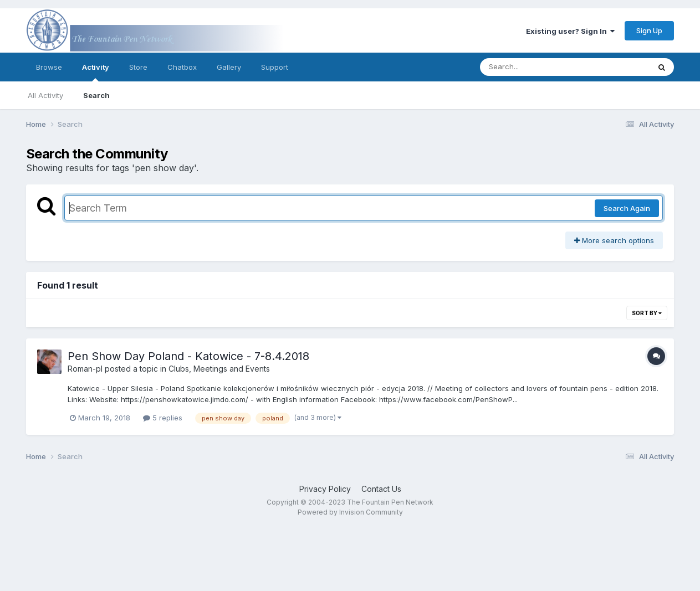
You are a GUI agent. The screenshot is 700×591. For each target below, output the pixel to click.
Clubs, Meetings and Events (219, 369)
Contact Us (381, 489)
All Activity (45, 95)
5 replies (163, 418)
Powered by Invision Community (350, 512)
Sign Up (649, 30)
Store (138, 67)
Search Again (627, 208)
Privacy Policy (325, 489)
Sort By (647, 313)
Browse (49, 67)
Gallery (229, 67)
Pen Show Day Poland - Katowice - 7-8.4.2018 (188, 356)
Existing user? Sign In (570, 31)
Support (275, 67)
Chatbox (182, 67)
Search (96, 95)
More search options (614, 240)
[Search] (535, 67)
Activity (96, 72)
